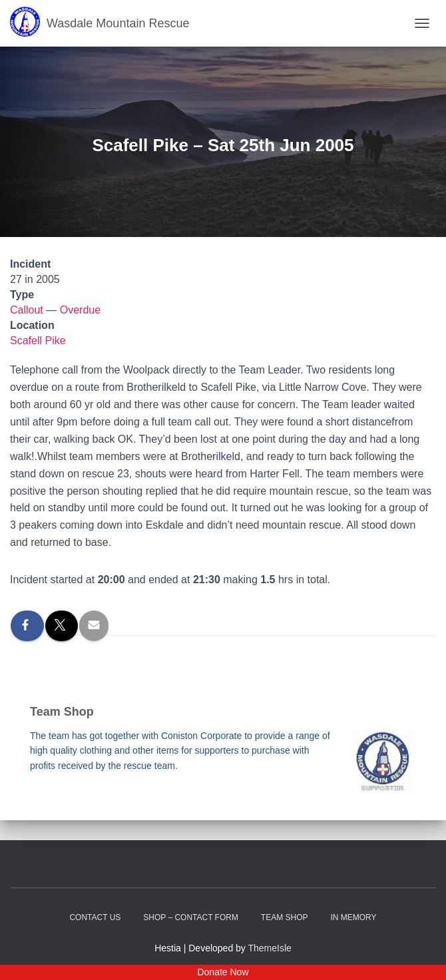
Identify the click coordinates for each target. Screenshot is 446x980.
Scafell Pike (38, 341)
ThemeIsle (270, 948)
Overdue (80, 310)
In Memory (353, 917)
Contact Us (95, 917)
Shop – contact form (191, 917)
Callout (27, 310)
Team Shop (285, 917)
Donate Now (223, 972)
